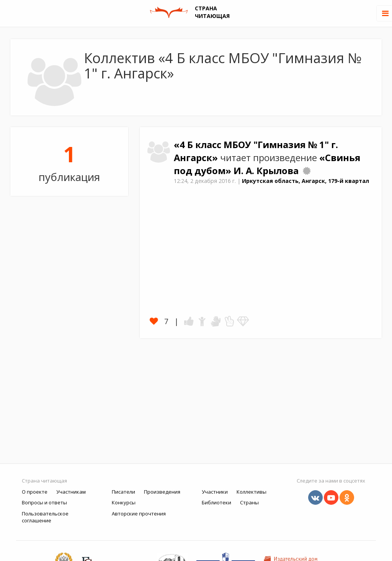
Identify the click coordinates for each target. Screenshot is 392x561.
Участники (215, 492)
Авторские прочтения (139, 514)
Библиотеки (216, 502)
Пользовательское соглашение (45, 517)
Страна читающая (44, 481)
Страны (249, 502)
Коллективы (252, 492)
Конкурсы (124, 502)
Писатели (123, 492)
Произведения (162, 492)
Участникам (71, 492)
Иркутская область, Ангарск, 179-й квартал (305, 181)
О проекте (35, 492)
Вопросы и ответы (44, 502)
